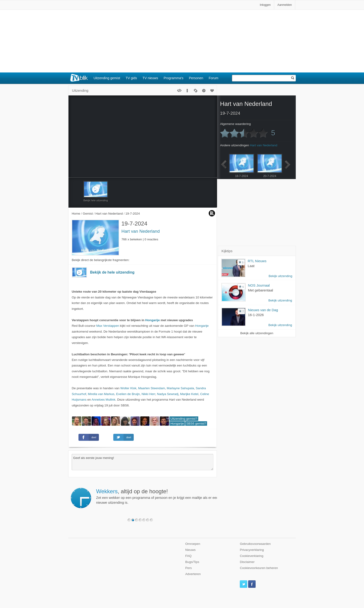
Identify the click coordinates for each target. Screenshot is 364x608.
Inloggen (265, 5)
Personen (196, 78)
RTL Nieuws (257, 261)
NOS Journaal (259, 285)
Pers (188, 568)
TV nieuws (150, 78)
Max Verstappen (108, 326)
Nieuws (190, 550)
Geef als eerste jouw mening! (143, 462)
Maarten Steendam (152, 388)
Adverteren (193, 574)
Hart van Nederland (141, 231)
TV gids (131, 78)
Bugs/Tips (192, 562)
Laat (251, 266)
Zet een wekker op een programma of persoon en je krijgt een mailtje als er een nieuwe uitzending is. (157, 496)
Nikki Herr (148, 394)
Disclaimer (247, 562)
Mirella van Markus (101, 394)
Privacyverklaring (252, 550)
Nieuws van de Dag (263, 310)
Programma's (174, 78)
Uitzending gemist (107, 78)
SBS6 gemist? (196, 423)
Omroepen (193, 544)
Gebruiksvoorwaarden (255, 544)
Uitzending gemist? (184, 419)
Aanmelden (285, 5)
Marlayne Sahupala (180, 388)
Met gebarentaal (260, 290)
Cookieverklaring (252, 556)
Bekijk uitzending (280, 276)
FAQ (188, 556)
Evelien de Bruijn (128, 394)
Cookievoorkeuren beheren (259, 568)
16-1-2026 (256, 315)
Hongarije (153, 320)
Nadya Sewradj (168, 394)
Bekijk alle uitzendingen (257, 333)
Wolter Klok (128, 388)
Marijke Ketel (189, 394)
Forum (214, 78)
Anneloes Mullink (103, 400)
